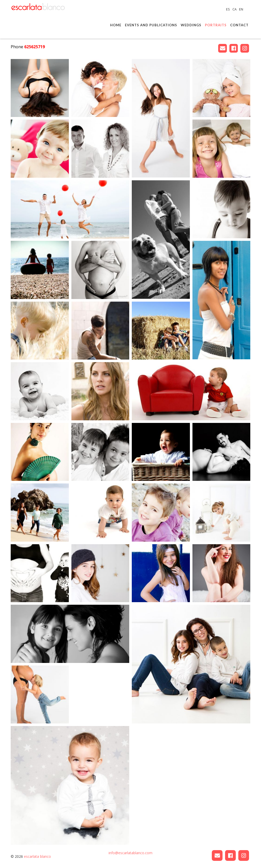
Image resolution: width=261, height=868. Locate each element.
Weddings (191, 25)
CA (235, 9)
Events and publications (151, 25)
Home (116, 25)
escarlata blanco (37, 856)
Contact (239, 25)
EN (241, 9)
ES (228, 9)
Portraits (216, 25)
